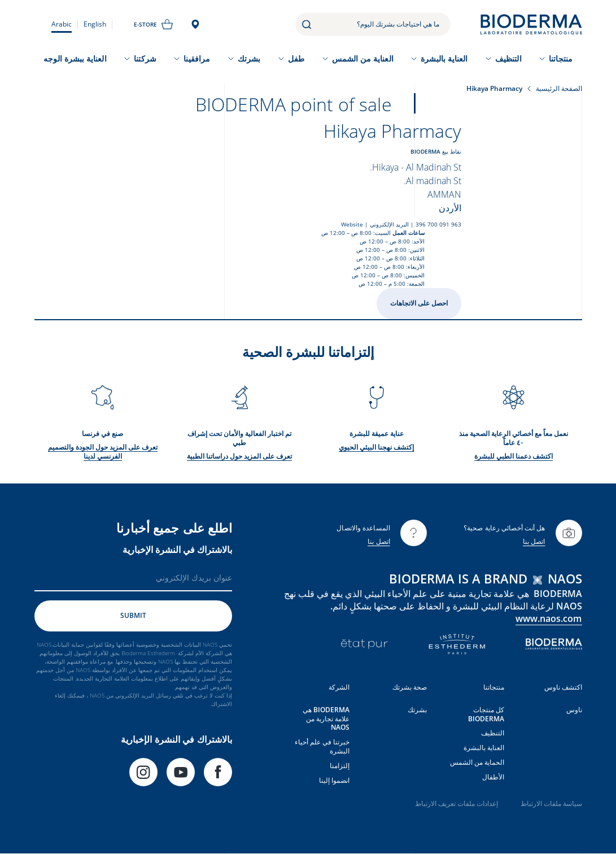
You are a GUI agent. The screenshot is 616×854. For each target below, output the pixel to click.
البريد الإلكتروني (389, 224)
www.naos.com (549, 618)
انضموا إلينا (334, 780)
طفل (296, 58)
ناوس (574, 710)
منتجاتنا (561, 58)
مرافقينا (197, 58)
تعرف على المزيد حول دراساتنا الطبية (239, 456)
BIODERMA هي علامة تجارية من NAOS (326, 719)
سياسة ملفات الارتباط (551, 803)
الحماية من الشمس (477, 762)
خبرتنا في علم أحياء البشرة (322, 746)
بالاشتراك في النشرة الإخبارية (177, 550)
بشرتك (249, 58)
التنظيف (508, 58)
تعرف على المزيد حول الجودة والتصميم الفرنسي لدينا (103, 452)
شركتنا (145, 58)
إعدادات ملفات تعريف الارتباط (456, 803)
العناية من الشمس (363, 58)
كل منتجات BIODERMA (486, 714)
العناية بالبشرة (444, 58)
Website (352, 224)
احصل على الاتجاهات (419, 303)
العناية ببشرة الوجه (75, 58)
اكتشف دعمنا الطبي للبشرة (514, 456)
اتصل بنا (534, 541)
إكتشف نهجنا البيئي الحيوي (376, 447)
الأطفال (493, 777)
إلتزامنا (340, 766)
